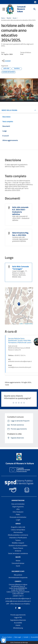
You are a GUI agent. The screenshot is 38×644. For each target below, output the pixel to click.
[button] (35, 2)
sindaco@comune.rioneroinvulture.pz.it (18, 601)
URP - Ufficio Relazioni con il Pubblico (18, 604)
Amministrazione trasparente (18, 577)
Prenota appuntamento (18, 615)
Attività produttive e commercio (18, 535)
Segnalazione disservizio (18, 620)
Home (3, 18)
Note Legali (18, 637)
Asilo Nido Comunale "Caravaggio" (21, 268)
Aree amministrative (18, 504)
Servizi (18, 523)
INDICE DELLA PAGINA (9, 110)
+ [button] (8, 290)
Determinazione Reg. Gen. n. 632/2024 (21, 234)
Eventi (18, 566)
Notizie (18, 561)
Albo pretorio (18, 575)
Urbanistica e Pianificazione (18, 538)
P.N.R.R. (18, 625)
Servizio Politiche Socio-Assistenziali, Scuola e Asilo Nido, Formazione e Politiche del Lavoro (20, 340)
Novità (9, 18)
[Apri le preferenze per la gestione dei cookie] (4, 640)
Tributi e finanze (18, 548)
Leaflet (21, 324)
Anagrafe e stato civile (18, 527)
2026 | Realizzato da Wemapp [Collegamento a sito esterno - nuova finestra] (19, 643)
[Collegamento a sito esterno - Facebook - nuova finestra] (16, 608)
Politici (18, 514)
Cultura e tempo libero (18, 530)
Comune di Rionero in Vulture (21, 9)
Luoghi (18, 520)
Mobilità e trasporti (18, 543)
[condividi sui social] (6, 61)
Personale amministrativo (18, 517)
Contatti (18, 581)
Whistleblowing (18, 628)
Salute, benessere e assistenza (18, 553)
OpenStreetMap (29, 324)
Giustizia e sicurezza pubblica (18, 545)
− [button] (8, 293)
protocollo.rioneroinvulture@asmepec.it (18, 598)
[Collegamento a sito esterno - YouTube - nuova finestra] (19, 608)
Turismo (18, 540)
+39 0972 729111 (18, 596)
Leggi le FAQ (18, 617)
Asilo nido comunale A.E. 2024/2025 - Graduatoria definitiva (20, 211)
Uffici (18, 509)
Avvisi (15, 18)
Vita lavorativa (18, 532)
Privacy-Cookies (7, 637)
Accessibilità (18, 623)
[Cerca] (35, 9)
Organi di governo (18, 507)
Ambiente (18, 551)
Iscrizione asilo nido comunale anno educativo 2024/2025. (18, 20)
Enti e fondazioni (18, 512)
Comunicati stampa (18, 563)
